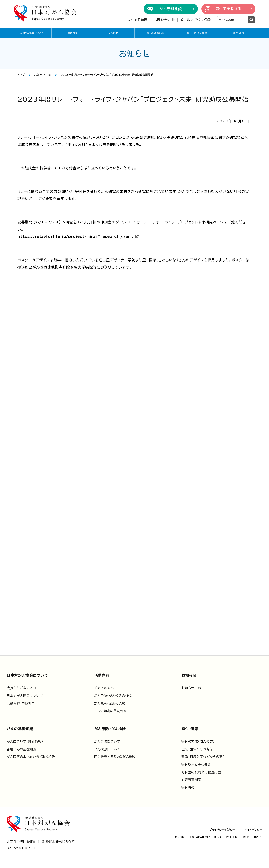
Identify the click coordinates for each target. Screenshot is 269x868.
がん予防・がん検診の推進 (113, 696)
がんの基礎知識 (156, 33)
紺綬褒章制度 (191, 780)
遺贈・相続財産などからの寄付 (204, 757)
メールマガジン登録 (196, 20)
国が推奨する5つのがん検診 (115, 757)
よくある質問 (138, 20)
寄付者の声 (190, 787)
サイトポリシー (253, 830)
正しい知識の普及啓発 (111, 711)
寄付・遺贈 (239, 33)
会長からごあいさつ (22, 688)
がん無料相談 (171, 9)
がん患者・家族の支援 (110, 703)
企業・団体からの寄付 (197, 749)
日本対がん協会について (31, 33)
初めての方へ (104, 688)
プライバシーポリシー (222, 830)
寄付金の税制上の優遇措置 (201, 772)
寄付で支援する (229, 9)
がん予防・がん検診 (197, 33)
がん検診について (107, 749)
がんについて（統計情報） (25, 741)
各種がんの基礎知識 (22, 749)
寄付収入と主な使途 (196, 764)
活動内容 (72, 33)
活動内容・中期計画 (21, 703)
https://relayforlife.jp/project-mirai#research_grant (75, 237)
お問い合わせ (164, 20)
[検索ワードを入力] (233, 20)
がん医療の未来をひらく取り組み (31, 757)
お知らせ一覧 (43, 75)
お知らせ (114, 33)
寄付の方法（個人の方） (198, 741)
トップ (21, 75)
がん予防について (107, 741)
